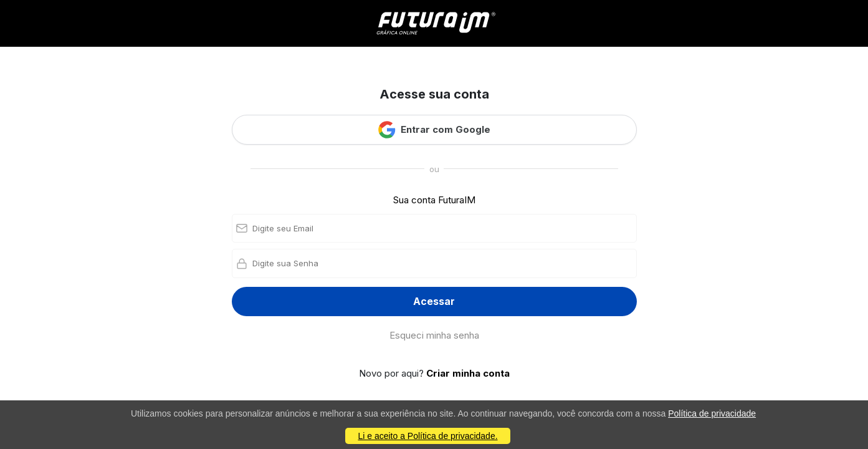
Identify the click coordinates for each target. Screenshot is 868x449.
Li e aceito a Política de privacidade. (427, 436)
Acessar (434, 301)
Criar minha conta (468, 373)
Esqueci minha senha (434, 335)
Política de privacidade (712, 413)
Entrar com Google (434, 130)
